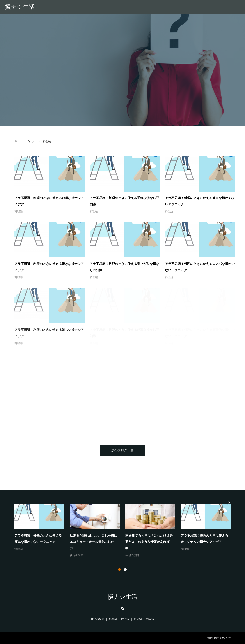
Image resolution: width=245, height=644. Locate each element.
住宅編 (125, 619)
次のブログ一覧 (122, 450)
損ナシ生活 (20, 7)
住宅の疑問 (77, 555)
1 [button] (119, 570)
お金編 (138, 619)
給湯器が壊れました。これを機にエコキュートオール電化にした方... (94, 542)
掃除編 (18, 549)
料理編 (18, 211)
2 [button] (125, 570)
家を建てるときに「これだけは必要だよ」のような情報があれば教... (149, 542)
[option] (125, 531)
